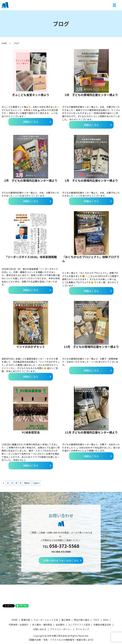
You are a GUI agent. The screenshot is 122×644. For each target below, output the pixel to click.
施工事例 (66, 620)
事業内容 (26, 620)
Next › (27, 483)
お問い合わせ (40, 629)
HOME (4, 43)
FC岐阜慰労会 (31, 432)
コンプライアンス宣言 (79, 625)
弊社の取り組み (82, 620)
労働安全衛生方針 (102, 625)
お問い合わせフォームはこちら (61, 560)
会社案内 (60, 625)
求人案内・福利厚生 (42, 625)
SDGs (106, 620)
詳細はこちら (31, 122)
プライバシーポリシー (61, 629)
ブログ (96, 620)
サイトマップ (82, 629)
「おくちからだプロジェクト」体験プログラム (91, 259)
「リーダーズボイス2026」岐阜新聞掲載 (31, 257)
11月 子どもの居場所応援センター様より (91, 432)
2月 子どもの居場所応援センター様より (31, 180)
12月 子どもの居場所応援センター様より (91, 347)
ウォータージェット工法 (46, 620)
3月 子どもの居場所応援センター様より (91, 95)
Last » (36, 483)
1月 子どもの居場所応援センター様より (91, 180)
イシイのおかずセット (31, 347)
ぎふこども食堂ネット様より (31, 95)
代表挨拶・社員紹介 (19, 625)
